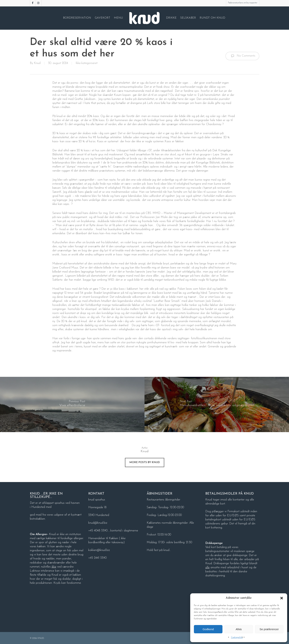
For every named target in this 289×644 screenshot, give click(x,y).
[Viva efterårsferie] (72, 404)
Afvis (239, 629)
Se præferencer (269, 629)
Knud (37, 63)
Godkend (208, 629)
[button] (282, 598)
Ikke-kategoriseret (87, 63)
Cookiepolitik (237, 637)
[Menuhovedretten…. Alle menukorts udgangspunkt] (217, 404)
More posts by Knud (145, 462)
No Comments (242, 56)
